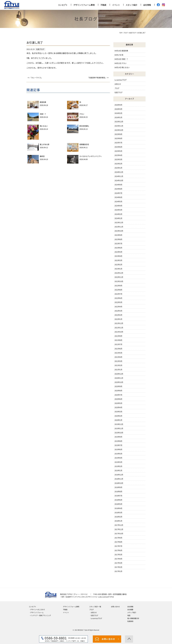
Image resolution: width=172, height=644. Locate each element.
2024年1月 (118, 218)
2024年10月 (119, 180)
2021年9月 (118, 336)
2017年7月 (118, 546)
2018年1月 (118, 521)
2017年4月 (118, 559)
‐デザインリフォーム (36, 613)
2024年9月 (118, 185)
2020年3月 (118, 412)
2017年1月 (118, 571)
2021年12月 (119, 323)
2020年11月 (119, 378)
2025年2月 (118, 164)
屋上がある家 (45, 144)
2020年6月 (118, 399)
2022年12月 (119, 273)
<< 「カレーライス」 (35, 78)
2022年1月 (118, 319)
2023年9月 (118, 235)
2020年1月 (118, 420)
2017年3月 (118, 563)
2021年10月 (119, 332)
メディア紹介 (132, 613)
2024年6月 (118, 197)
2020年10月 (119, 382)
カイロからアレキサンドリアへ (91, 156)
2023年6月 (118, 248)
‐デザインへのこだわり (37, 610)
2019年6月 (118, 449)
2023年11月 (119, 227)
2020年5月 (118, 403)
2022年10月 (119, 281)
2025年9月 (118, 134)
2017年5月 (118, 555)
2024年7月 (118, 193)
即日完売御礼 (84, 126)
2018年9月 (118, 487)
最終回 (42, 156)
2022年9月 (118, 286)
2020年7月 (118, 395)
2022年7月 (118, 294)
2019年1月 (118, 471)
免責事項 (130, 621)
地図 (129, 615)
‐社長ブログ (94, 615)
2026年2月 (118, 113)
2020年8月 (118, 391)
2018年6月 (118, 500)
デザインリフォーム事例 (84, 5)
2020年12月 (119, 374)
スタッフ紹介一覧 (95, 607)
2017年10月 (119, 534)
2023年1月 (118, 269)
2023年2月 (118, 265)
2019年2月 (118, 466)
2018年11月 (119, 479)
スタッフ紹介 (132, 5)
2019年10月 (119, 433)
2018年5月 (118, 504)
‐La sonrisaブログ (96, 618)
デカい (82, 114)
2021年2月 (118, 365)
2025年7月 (118, 143)
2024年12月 (119, 172)
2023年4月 (118, 256)
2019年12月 (119, 424)
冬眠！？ (43, 114)
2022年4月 (118, 307)
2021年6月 (118, 349)
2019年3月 (118, 462)
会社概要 (130, 610)
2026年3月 (118, 109)
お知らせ (118, 84)
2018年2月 (118, 517)
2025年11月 (119, 126)
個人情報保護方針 (133, 618)
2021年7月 (118, 344)
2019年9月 (118, 437)
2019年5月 (118, 454)
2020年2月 (118, 416)
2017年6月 (118, 550)
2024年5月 (118, 202)
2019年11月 (119, 428)
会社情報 (147, 5)
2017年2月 (118, 567)
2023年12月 (119, 223)
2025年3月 (118, 159)
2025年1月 (118, 168)
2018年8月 (118, 492)
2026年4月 (118, 105)
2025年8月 (118, 138)
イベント (116, 5)
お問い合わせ (115, 607)
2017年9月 (118, 538)
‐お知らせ (93, 613)
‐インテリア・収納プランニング (40, 615)
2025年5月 (118, 151)
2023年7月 (118, 244)
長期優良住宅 (84, 144)
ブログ (117, 88)
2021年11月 (119, 328)
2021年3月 (118, 361)
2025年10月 (119, 130)
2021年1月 (118, 370)
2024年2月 (118, 214)
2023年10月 (119, 231)
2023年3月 (118, 260)
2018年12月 (119, 475)
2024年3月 (118, 210)
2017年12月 (119, 525)
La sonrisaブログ (121, 80)
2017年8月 (118, 542)
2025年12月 (119, 122)
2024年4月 (118, 206)
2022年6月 (118, 298)
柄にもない (44, 126)
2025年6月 (118, 147)
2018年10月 (119, 483)
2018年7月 (118, 496)
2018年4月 (118, 508)
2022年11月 (119, 277)
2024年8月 (118, 189)
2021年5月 (118, 353)
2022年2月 (118, 315)
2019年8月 (118, 441)
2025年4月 (118, 155)
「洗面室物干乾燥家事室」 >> (98, 78)
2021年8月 (118, 340)
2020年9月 (118, 386)
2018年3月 (118, 513)
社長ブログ (119, 92)
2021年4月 (118, 357)
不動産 (103, 5)
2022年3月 (118, 311)
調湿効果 (43, 102)
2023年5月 (118, 252)
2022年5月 (118, 302)
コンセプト (63, 5)
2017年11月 (119, 529)
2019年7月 (118, 445)
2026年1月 (118, 117)
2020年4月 (118, 407)
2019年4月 (118, 458)
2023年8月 (118, 239)
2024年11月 (119, 176)
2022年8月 (118, 290)
